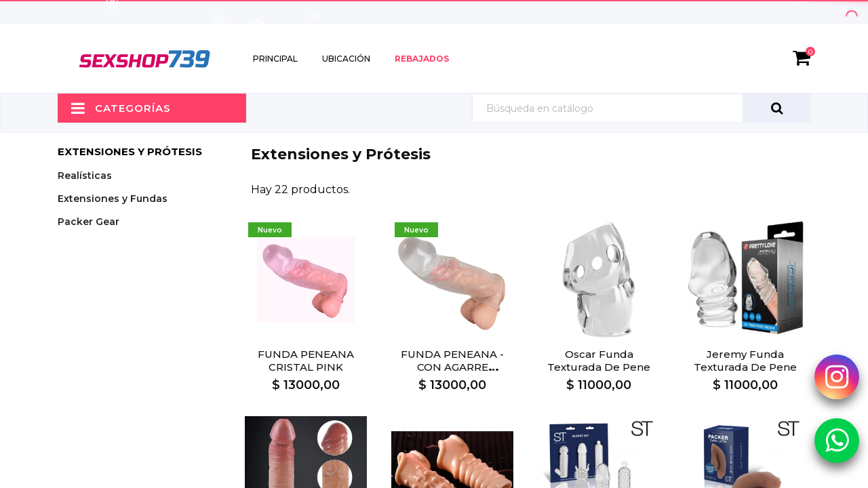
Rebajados (422, 59)
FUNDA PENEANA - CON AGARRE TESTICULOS (452, 367)
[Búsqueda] (641, 108)
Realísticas (85, 176)
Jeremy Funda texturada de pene (745, 361)
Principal (275, 59)
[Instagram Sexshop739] (837, 376)
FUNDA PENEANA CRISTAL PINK (306, 361)
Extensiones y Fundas (113, 199)
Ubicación (346, 59)
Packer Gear (88, 222)
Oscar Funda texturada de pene (599, 361)
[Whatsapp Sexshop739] (837, 440)
